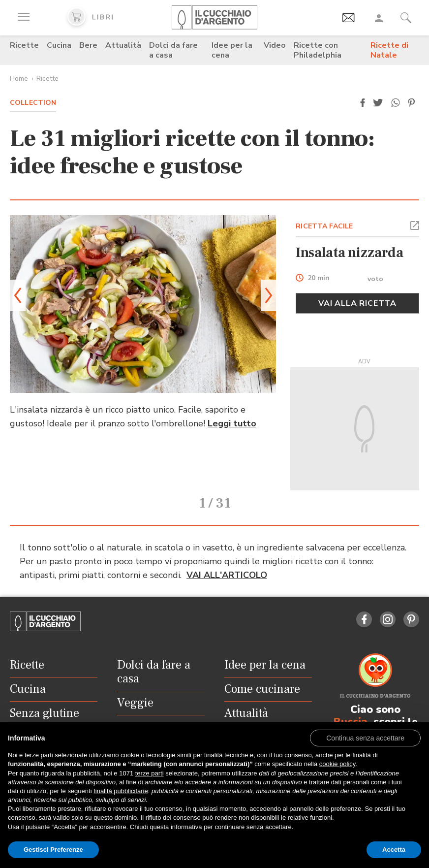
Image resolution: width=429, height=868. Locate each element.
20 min (319, 278)
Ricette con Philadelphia (318, 50)
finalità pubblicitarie (121, 791)
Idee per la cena (232, 50)
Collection (33, 103)
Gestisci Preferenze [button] (53, 850)
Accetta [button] (394, 850)
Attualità (123, 45)
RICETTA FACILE (324, 226)
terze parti (150, 773)
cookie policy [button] (337, 764)
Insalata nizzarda (349, 253)
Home (19, 79)
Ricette (24, 45)
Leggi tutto (232, 423)
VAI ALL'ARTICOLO (227, 554)
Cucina (59, 45)
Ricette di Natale (389, 50)
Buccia (351, 701)
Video (275, 45)
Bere (88, 45)
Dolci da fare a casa (173, 50)
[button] (363, 103)
